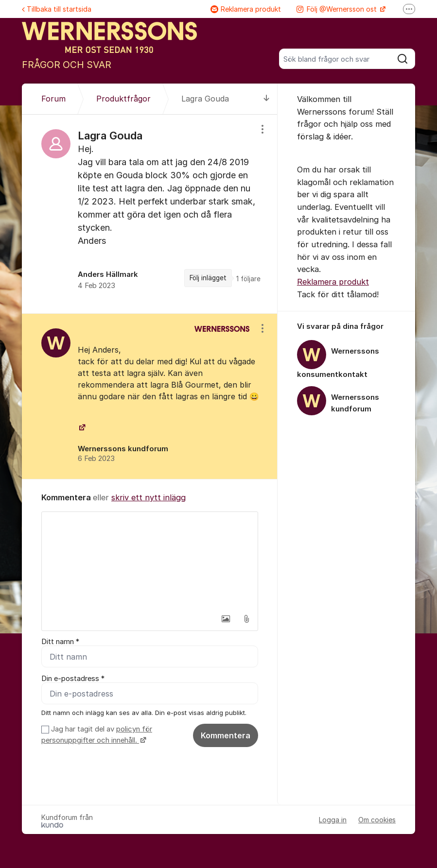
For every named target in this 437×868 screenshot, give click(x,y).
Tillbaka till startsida (57, 9)
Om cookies (377, 820)
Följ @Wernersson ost (338, 9)
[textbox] (150, 561)
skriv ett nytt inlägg (149, 497)
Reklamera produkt (246, 9)
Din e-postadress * (73, 679)
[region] (150, 214)
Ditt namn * (60, 642)
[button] (226, 619)
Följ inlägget (208, 278)
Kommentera (226, 735)
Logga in (333, 820)
